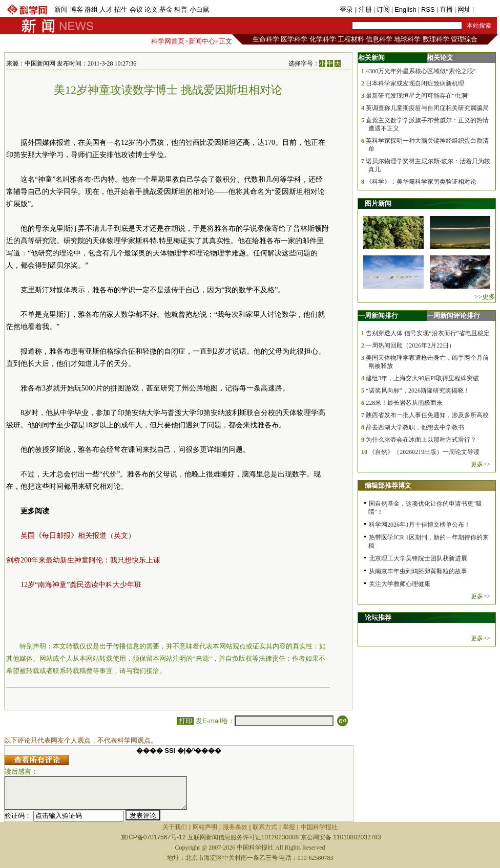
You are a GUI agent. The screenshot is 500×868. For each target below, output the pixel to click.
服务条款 (235, 827)
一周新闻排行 (378, 316)
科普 (181, 9)
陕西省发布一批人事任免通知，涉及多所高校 (427, 415)
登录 (347, 9)
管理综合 (464, 39)
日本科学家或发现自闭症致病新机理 (415, 83)
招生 (121, 9)
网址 (464, 9)
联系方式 (265, 827)
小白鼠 (200, 9)
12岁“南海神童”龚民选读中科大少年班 (81, 585)
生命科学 (266, 39)
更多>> (481, 464)
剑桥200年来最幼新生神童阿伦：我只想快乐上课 (83, 560)
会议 (136, 9)
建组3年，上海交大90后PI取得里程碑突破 (422, 378)
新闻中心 (202, 41)
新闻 (61, 9)
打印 (185, 721)
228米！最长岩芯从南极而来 (404, 403)
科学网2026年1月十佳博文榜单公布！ (420, 525)
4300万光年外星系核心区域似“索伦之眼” (421, 71)
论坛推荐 (378, 617)
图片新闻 (378, 203)
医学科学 (294, 39)
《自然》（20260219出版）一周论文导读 (424, 452)
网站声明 (205, 827)
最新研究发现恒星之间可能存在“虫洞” (418, 96)
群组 (91, 9)
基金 (166, 9)
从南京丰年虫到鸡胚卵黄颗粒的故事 (418, 571)
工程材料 (351, 39)
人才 (106, 9)
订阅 (383, 9)
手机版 (485, 9)
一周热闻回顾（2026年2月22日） (410, 345)
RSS (428, 9)
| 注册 (363, 9)
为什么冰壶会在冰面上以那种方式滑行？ (421, 440)
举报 (289, 827)
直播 (446, 9)
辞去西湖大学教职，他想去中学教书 (415, 427)
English (405, 9)
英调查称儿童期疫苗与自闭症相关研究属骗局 (427, 108)
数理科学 (436, 39)
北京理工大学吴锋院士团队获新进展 (418, 558)
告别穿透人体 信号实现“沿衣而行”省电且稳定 (428, 333)
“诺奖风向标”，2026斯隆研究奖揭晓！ (418, 390)
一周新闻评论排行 (453, 316)
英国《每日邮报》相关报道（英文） (78, 536)
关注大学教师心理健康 (400, 584)
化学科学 (323, 39)
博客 (76, 9)
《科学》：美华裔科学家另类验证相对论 (421, 182)
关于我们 (175, 827)
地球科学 (407, 39)
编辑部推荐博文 (388, 485)
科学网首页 (168, 41)
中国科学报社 (319, 827)
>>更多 (485, 297)
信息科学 (379, 39)
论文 (151, 9)
